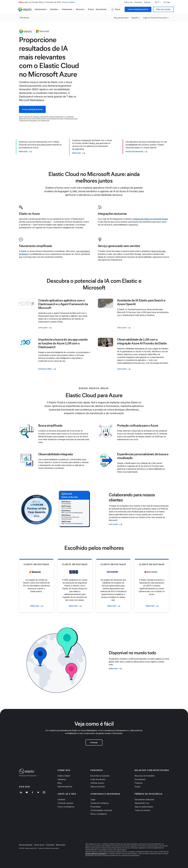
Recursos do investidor (145, 776)
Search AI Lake (158, 251)
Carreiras (61, 800)
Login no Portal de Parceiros (155, 18)
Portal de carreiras (65, 803)
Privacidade (96, 807)
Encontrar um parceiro (100, 776)
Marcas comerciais (26, 845)
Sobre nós (128, 2)
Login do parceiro (98, 779)
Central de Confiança (100, 803)
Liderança (62, 779)
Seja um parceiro (121, 18)
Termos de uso (39, 845)
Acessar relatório (69, 2)
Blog (59, 783)
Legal (93, 800)
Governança (140, 779)
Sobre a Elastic (64, 776)
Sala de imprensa (65, 787)
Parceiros (138, 2)
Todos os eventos (143, 810)
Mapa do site (61, 845)
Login (167, 2)
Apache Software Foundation (96, 854)
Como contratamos (66, 807)
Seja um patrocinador (144, 807)
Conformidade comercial (101, 810)
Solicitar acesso (97, 783)
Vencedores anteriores (144, 800)
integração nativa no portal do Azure (150, 219)
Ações (138, 787)
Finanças (139, 783)
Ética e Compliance (99, 814)
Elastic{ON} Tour (142, 803)
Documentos (101, 9)
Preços (91, 9)
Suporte (147, 2)
